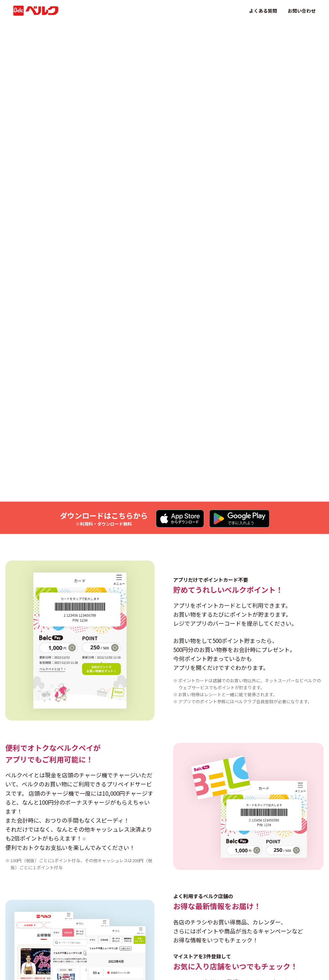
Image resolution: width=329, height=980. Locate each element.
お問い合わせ (302, 11)
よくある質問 (263, 11)
